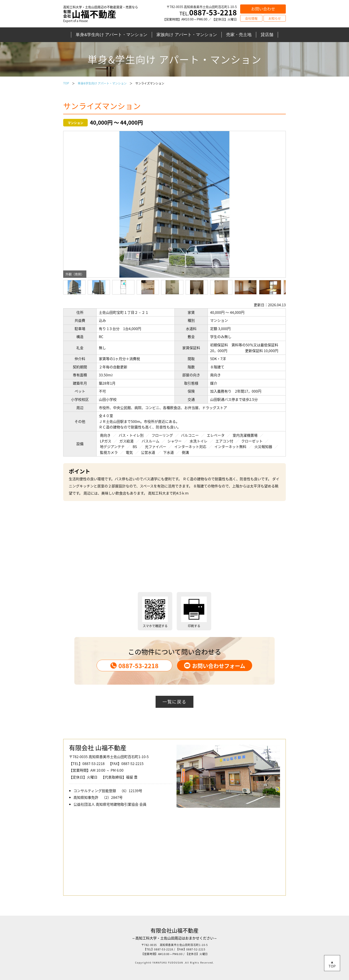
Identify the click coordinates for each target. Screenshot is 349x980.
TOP (66, 83)
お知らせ (275, 18)
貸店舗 (267, 35)
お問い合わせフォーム (215, 666)
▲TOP (332, 964)
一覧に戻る (174, 702)
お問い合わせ (263, 9)
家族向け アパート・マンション (187, 35)
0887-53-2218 (134, 666)
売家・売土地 (239, 35)
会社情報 (251, 18)
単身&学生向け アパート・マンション (112, 35)
